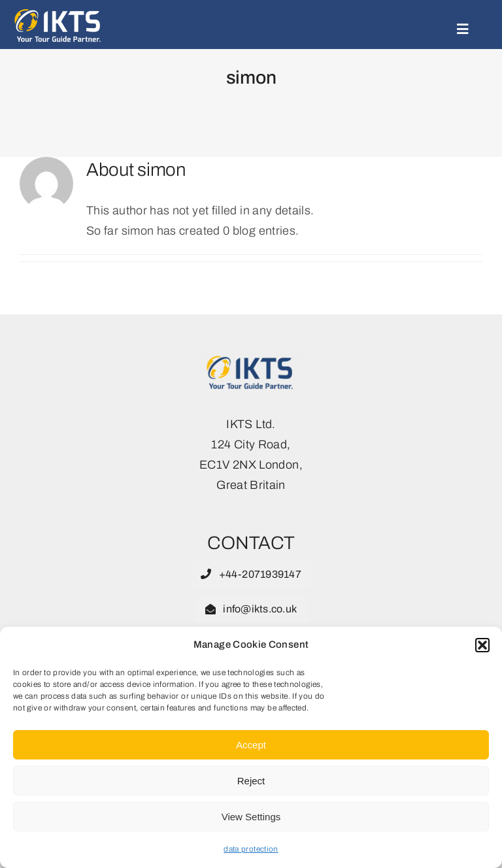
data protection (251, 849)
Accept (251, 745)
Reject (251, 781)
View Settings (251, 817)
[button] (482, 645)
